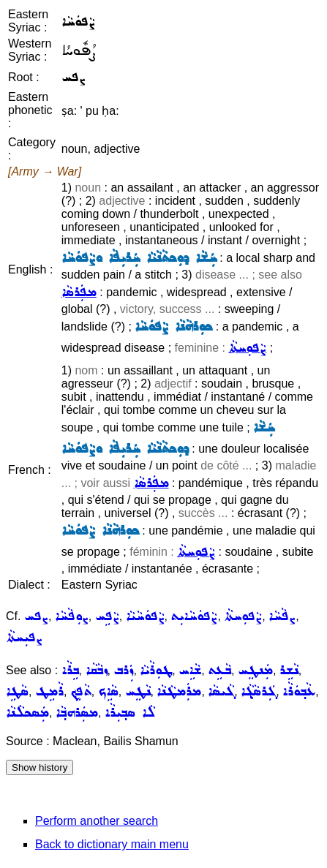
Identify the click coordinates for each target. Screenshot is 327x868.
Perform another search (97, 821)
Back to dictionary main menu (112, 844)
